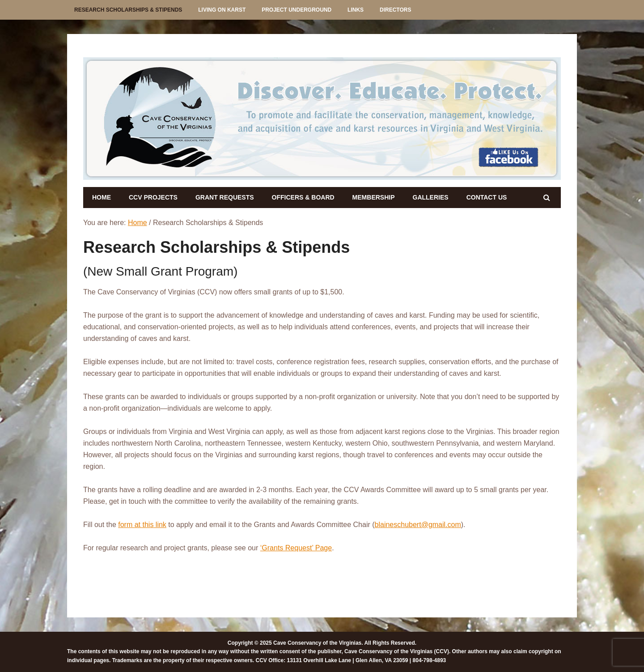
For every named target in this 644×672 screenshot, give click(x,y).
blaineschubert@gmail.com (418, 525)
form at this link (142, 525)
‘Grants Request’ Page (296, 548)
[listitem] (158, 117)
